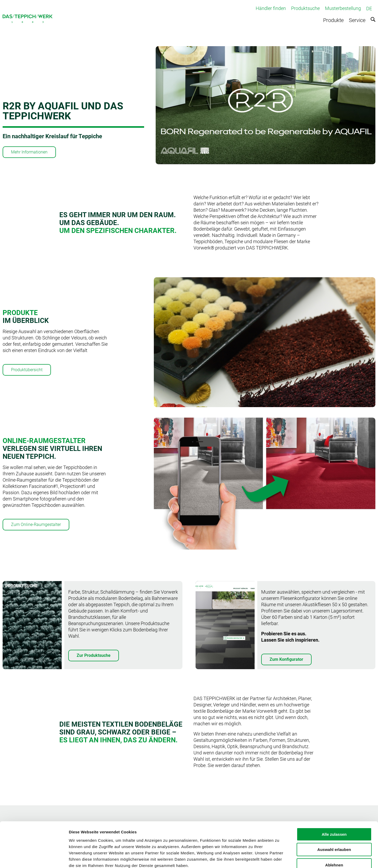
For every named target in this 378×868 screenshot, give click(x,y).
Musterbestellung (343, 8)
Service (357, 20)
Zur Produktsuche (94, 655)
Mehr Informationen (29, 152)
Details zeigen (279, 858)
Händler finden (271, 8)
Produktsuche (305, 8)
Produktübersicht (27, 370)
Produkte (333, 20)
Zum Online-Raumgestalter (36, 524)
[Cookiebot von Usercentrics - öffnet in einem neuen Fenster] (34, 858)
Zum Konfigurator (286, 659)
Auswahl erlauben (334, 819)
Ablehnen (334, 835)
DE (369, 9)
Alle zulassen (334, 804)
